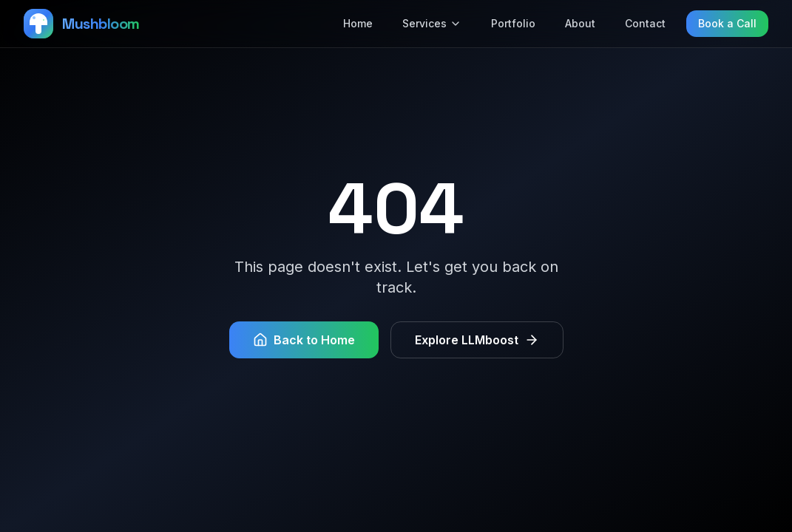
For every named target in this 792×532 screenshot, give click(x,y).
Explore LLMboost (477, 340)
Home (358, 23)
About (580, 23)
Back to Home (304, 340)
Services (432, 23)
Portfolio (513, 23)
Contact (645, 23)
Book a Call (727, 23)
